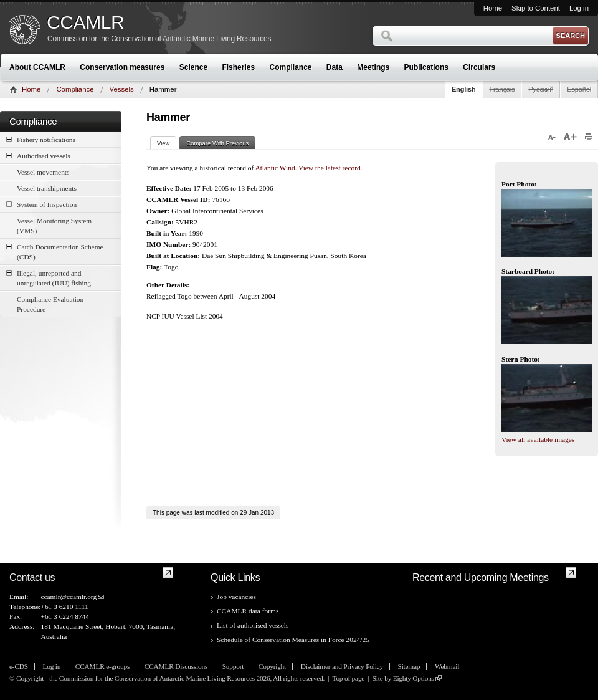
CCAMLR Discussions (176, 666)
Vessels (122, 89)
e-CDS (19, 666)
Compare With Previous (217, 143)
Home (493, 8)
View (167, 143)
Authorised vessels (38, 156)
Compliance (291, 67)
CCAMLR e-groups (102, 666)
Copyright (272, 666)
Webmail (447, 666)
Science (193, 67)
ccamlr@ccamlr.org (69, 597)
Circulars (479, 67)
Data (335, 67)
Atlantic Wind (275, 168)
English (464, 89)
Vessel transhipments (47, 188)
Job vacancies (236, 597)
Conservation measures (122, 67)
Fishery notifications (41, 139)
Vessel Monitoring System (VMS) (54, 226)
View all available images (538, 439)
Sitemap (409, 666)
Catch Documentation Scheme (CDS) (55, 251)
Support (233, 666)
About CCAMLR (37, 67)
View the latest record (330, 168)
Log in (579, 8)
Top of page (348, 678)
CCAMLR (85, 22)
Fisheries (238, 67)
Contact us (32, 578)
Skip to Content (536, 8)
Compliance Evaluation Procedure (50, 304)
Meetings (373, 67)
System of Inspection (41, 204)
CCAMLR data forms (248, 611)
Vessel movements (43, 172)
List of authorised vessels (253, 625)
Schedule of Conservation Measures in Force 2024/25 (293, 640)
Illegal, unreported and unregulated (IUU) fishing (49, 277)
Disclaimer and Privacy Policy (342, 666)
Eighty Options (414, 678)
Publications (426, 67)
